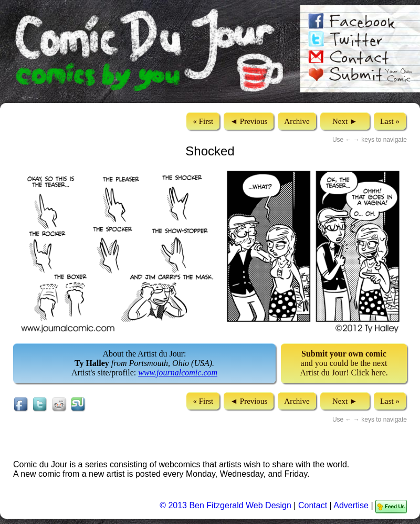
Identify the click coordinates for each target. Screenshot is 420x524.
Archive (297, 121)
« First (203, 121)
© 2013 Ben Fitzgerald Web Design (227, 505)
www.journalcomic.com (178, 373)
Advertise (351, 505)
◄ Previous (249, 121)
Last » (390, 121)
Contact (313, 505)
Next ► (345, 121)
